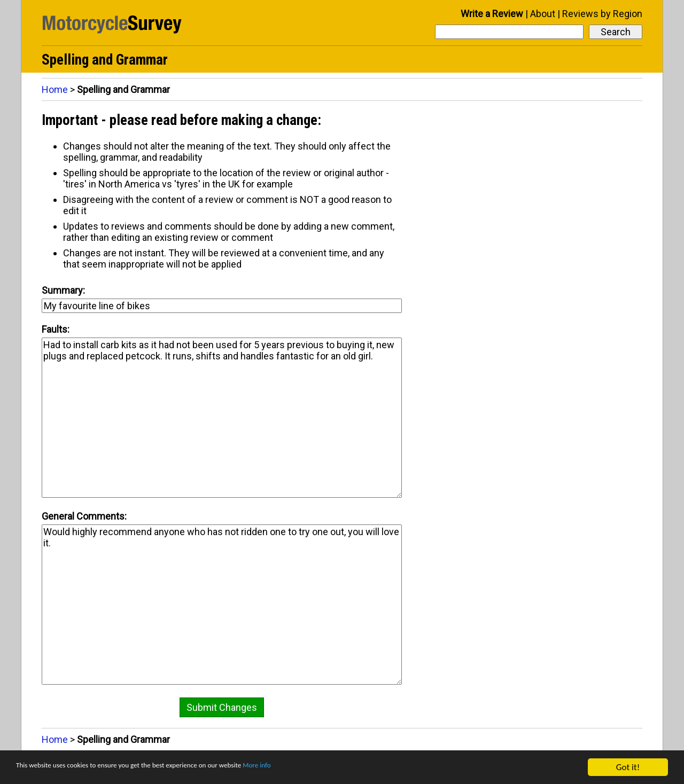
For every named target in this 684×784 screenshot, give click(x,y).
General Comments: (84, 516)
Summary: (63, 290)
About (543, 14)
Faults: (56, 329)
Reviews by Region (602, 14)
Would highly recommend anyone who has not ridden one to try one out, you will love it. (222, 605)
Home (55, 89)
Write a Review (492, 14)
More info (329, 768)
